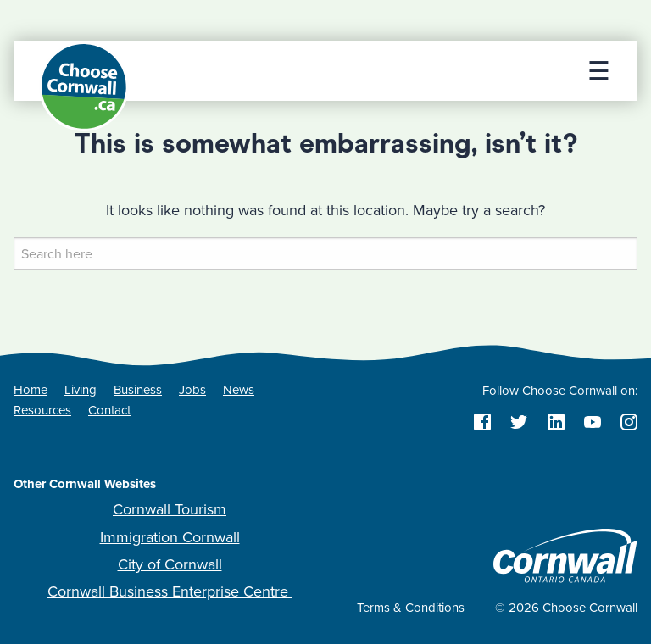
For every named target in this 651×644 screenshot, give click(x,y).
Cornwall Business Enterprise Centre (170, 591)
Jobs (192, 390)
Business (138, 390)
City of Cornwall (170, 564)
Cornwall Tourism (170, 509)
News (239, 390)
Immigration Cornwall (170, 537)
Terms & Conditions (411, 608)
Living (81, 390)
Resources (42, 410)
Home (31, 390)
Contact (109, 410)
